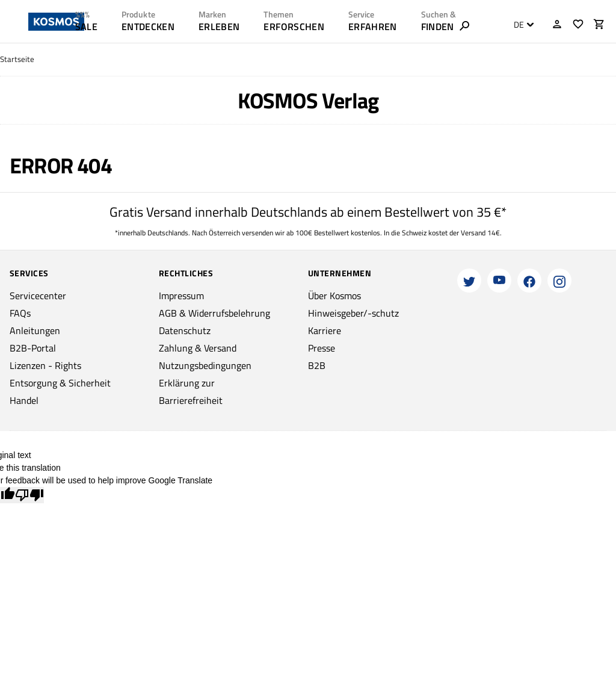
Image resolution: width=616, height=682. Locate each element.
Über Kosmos (334, 296)
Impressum (181, 296)
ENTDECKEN (148, 26)
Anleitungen (35, 330)
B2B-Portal (33, 348)
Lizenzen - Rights (45, 365)
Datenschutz (185, 330)
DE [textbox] (519, 25)
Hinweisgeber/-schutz (353, 313)
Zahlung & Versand (198, 348)
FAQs (20, 313)
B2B (317, 365)
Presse (322, 348)
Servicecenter (38, 296)
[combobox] (521, 25)
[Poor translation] (29, 495)
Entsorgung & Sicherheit (60, 383)
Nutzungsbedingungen (205, 365)
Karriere (325, 330)
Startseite (17, 59)
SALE (86, 26)
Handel (24, 400)
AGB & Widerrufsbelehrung (214, 313)
